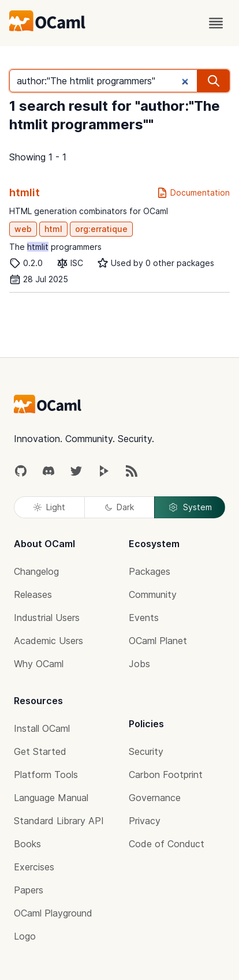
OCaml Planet (158, 641)
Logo (25, 936)
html (53, 229)
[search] (214, 81)
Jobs (139, 664)
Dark (119, 507)
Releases (33, 594)
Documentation (193, 193)
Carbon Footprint (166, 775)
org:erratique (101, 229)
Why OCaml (39, 664)
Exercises (34, 867)
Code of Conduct (167, 844)
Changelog (36, 571)
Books (27, 844)
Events (144, 618)
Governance (155, 798)
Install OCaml (42, 728)
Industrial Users (47, 618)
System (190, 507)
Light (49, 507)
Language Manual (51, 798)
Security (146, 751)
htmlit (25, 192)
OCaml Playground (53, 913)
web (23, 229)
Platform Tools (46, 775)
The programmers (55, 247)
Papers (29, 890)
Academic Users (48, 641)
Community (153, 594)
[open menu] (216, 23)
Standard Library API (59, 821)
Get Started (40, 751)
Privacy (145, 821)
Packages (150, 571)
